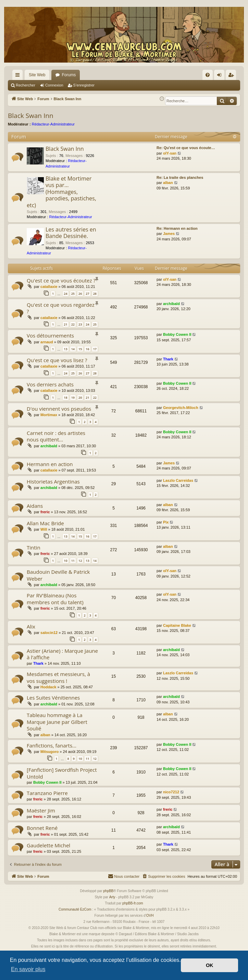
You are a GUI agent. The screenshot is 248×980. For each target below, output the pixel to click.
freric (45, 512)
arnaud (47, 342)
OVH (150, 916)
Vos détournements (50, 335)
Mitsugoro (49, 752)
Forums (69, 75)
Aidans (35, 506)
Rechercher (26, 85)
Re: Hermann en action (177, 228)
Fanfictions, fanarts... (52, 745)
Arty (112, 897)
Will (44, 529)
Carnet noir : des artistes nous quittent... (56, 436)
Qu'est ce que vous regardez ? (61, 308)
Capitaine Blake (177, 625)
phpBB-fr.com (133, 903)
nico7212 (171, 792)
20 (80, 398)
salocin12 (49, 633)
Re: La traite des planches (180, 177)
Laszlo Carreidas (178, 480)
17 (95, 349)
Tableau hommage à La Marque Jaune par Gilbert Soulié (57, 722)
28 (95, 294)
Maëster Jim (41, 810)
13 (65, 349)
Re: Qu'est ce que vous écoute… (186, 148)
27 (87, 294)
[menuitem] (208, 75)
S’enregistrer (84, 85)
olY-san (170, 153)
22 (73, 324)
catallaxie (49, 287)
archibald (171, 304)
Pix (166, 522)
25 (73, 294)
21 (65, 324)
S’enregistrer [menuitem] (232, 76)
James (169, 234)
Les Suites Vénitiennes (53, 698)
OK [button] (210, 965)
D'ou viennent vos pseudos (59, 409)
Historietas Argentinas (53, 481)
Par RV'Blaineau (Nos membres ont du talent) (55, 599)
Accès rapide (19, 76)
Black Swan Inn (31, 116)
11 (73, 561)
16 (87, 349)
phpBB (108, 891)
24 (65, 294)
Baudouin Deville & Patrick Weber (58, 575)
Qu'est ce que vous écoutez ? (61, 280)
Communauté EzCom (75, 909)
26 (80, 294)
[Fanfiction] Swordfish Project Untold (62, 773)
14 (73, 349)
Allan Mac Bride (45, 523)
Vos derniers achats (50, 384)
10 (65, 561)
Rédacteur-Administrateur (53, 124)
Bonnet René (42, 828)
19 (73, 398)
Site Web (37, 75)
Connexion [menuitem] (221, 76)
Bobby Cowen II (177, 334)
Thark (168, 359)
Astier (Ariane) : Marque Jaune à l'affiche (62, 654)
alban (168, 183)
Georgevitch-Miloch (181, 408)
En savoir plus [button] (28, 969)
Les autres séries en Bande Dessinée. (71, 233)
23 (80, 324)
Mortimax (49, 415)
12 (80, 561)
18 (65, 398)
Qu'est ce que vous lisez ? (57, 360)
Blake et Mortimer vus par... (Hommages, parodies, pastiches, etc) (61, 192)
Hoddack (48, 687)
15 (80, 349)
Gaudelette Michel (48, 845)
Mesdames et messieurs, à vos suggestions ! (58, 677)
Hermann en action (50, 464)
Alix (31, 626)
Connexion (54, 85)
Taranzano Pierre (47, 793)
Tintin (34, 547)
